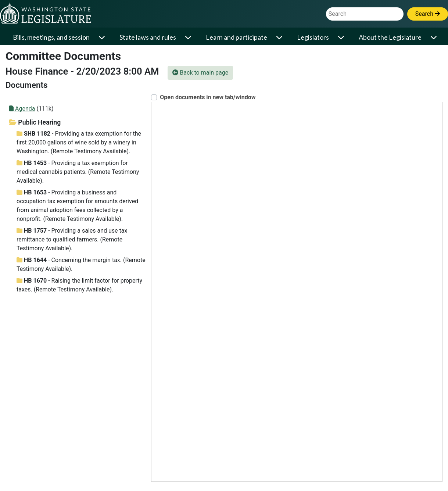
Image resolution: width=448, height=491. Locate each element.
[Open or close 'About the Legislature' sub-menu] (434, 37)
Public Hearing (35, 122)
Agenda (22, 109)
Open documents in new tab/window (208, 97)
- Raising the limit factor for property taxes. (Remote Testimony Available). (79, 285)
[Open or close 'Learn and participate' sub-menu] (280, 37)
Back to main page (200, 73)
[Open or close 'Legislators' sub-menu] (342, 37)
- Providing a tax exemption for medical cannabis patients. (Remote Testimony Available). (78, 172)
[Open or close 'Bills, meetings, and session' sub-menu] (102, 37)
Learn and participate (236, 37)
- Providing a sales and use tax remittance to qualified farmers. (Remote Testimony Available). (72, 239)
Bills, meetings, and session (51, 37)
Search (428, 14)
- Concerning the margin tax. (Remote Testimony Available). (81, 264)
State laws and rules (148, 37)
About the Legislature (390, 37)
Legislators (313, 37)
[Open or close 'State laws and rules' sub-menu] (189, 37)
